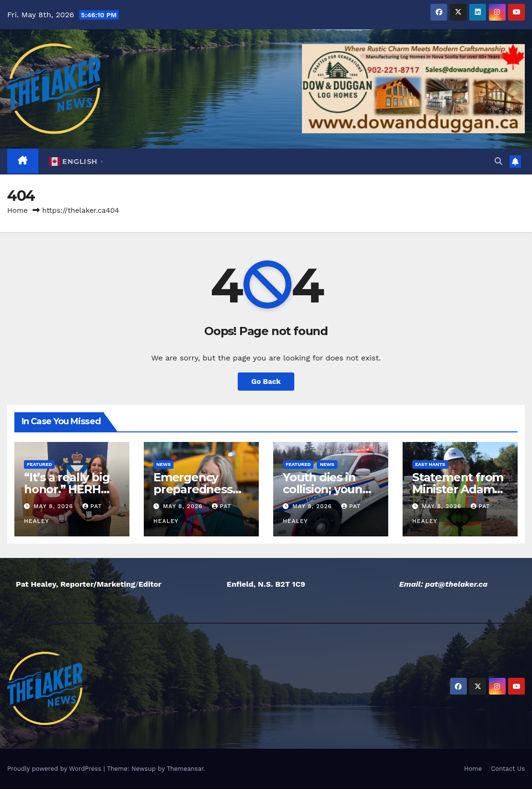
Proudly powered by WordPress (55, 769)
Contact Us (508, 769)
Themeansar (185, 769)
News (163, 464)
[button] (498, 161)
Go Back (266, 382)
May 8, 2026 (55, 506)
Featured (39, 464)
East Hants (430, 464)
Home (17, 210)
